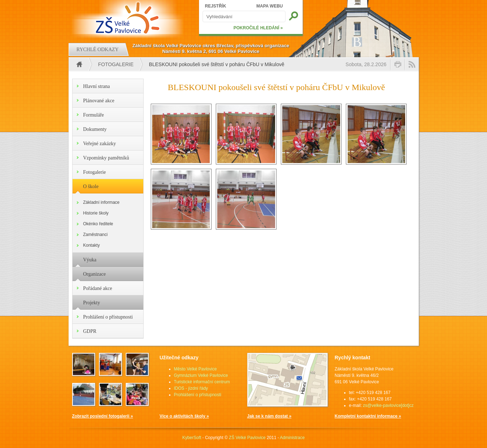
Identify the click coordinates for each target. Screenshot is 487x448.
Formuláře (94, 115)
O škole (91, 186)
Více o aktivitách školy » (184, 416)
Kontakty (92, 245)
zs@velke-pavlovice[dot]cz (388, 405)
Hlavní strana (97, 86)
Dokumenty (95, 129)
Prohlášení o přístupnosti (108, 317)
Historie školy (96, 213)
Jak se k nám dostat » (269, 416)
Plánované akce (99, 101)
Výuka (90, 260)
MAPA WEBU (270, 6)
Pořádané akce (98, 288)
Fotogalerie (116, 64)
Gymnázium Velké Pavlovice (201, 375)
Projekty (92, 303)
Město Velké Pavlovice (195, 369)
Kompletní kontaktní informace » (368, 416)
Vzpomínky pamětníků (106, 158)
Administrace (292, 438)
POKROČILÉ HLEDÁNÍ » (258, 28)
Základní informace (101, 202)
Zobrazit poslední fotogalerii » (103, 416)
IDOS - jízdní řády (191, 388)
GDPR (90, 331)
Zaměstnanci (96, 235)
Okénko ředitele (98, 224)
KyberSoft (192, 438)
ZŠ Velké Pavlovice (247, 438)
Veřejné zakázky (100, 144)
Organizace (95, 274)
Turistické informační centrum (202, 382)
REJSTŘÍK (216, 6)
